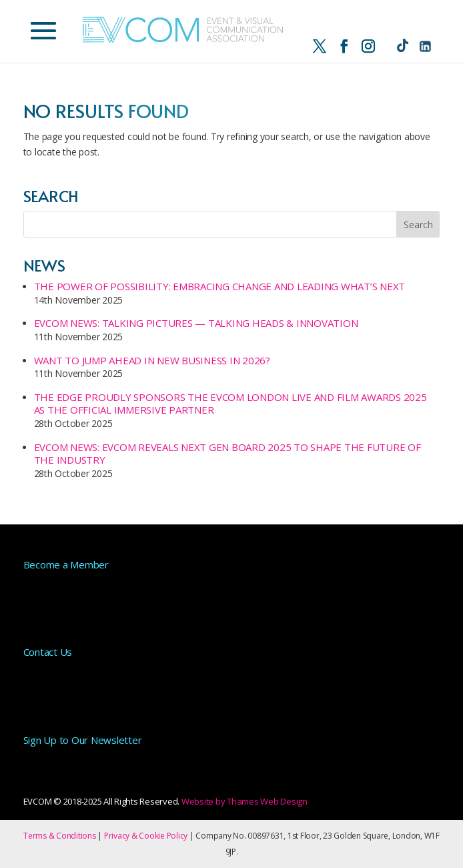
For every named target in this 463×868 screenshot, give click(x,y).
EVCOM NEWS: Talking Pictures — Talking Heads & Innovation (196, 323)
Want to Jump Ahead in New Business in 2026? (152, 360)
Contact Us (48, 652)
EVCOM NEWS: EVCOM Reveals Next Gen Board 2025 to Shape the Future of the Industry (227, 454)
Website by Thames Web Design (245, 801)
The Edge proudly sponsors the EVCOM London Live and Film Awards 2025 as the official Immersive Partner (230, 404)
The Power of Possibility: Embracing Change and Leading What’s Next (220, 286)
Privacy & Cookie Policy (146, 836)
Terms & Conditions (60, 836)
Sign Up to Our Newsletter (83, 740)
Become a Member (66, 564)
